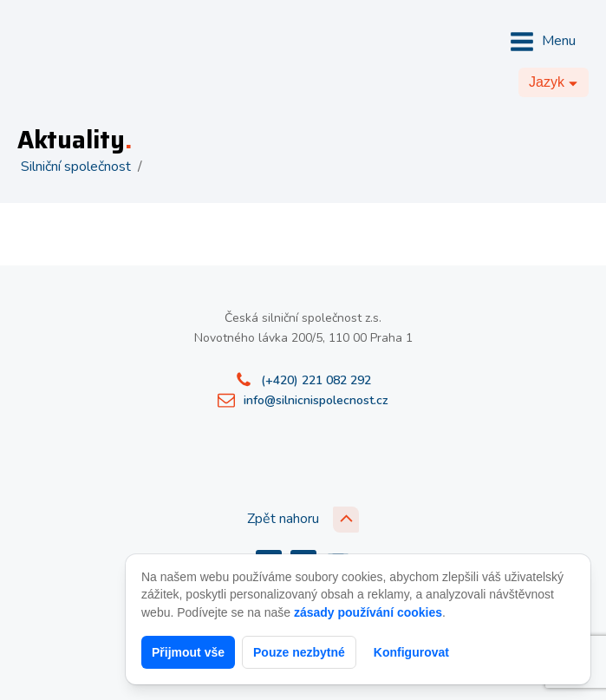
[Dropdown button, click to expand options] (554, 82)
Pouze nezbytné (299, 652)
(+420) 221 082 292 (316, 380)
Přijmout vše (188, 652)
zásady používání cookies (368, 612)
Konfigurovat (411, 652)
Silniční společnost (76, 167)
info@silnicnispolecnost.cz (316, 400)
